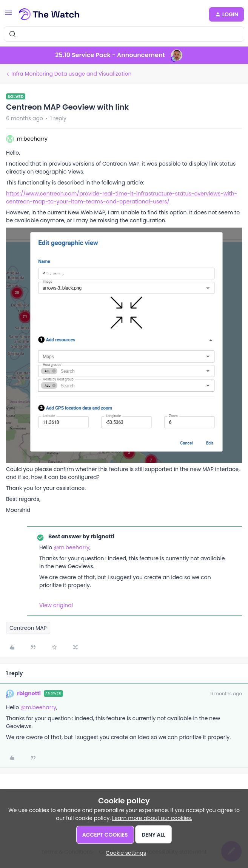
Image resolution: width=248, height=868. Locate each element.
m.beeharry (32, 139)
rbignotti (29, 693)
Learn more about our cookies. (152, 818)
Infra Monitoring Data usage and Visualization (71, 74)
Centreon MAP (28, 628)
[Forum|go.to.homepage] (49, 14)
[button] (8, 15)
